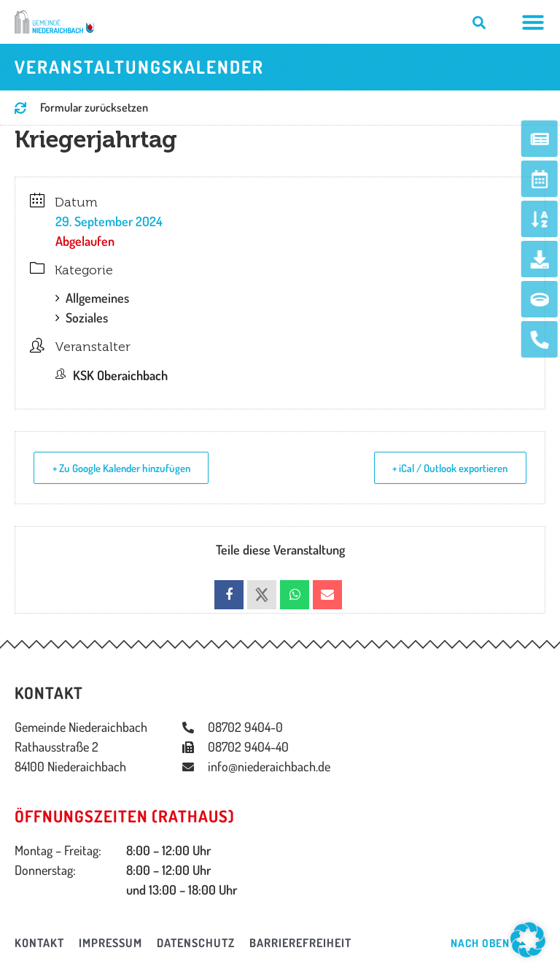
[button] (528, 940)
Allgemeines (92, 298)
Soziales (82, 317)
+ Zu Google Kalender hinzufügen (126, 468)
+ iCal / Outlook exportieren (447, 468)
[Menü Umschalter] (533, 22)
